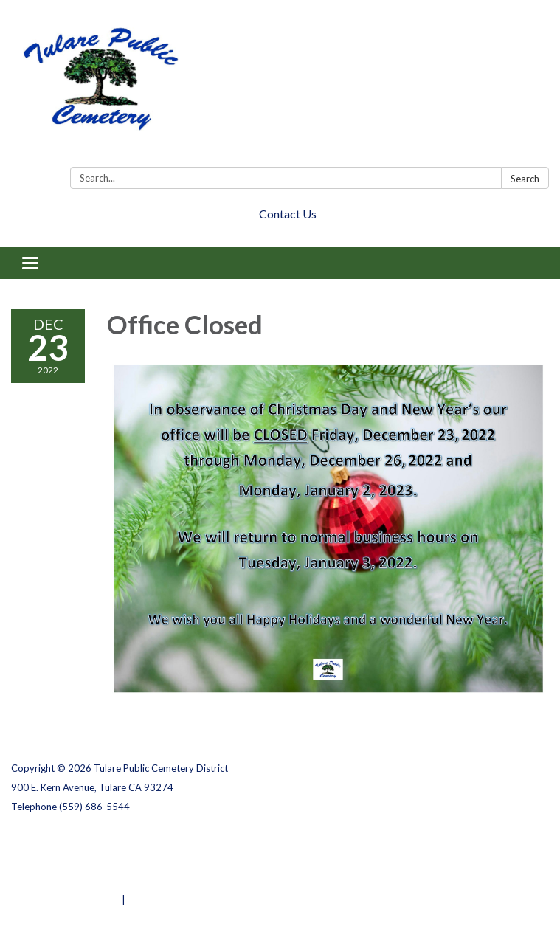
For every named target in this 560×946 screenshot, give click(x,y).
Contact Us (288, 214)
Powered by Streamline (65, 900)
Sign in (144, 900)
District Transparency (63, 861)
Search (525, 179)
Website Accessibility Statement (89, 880)
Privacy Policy (43, 842)
